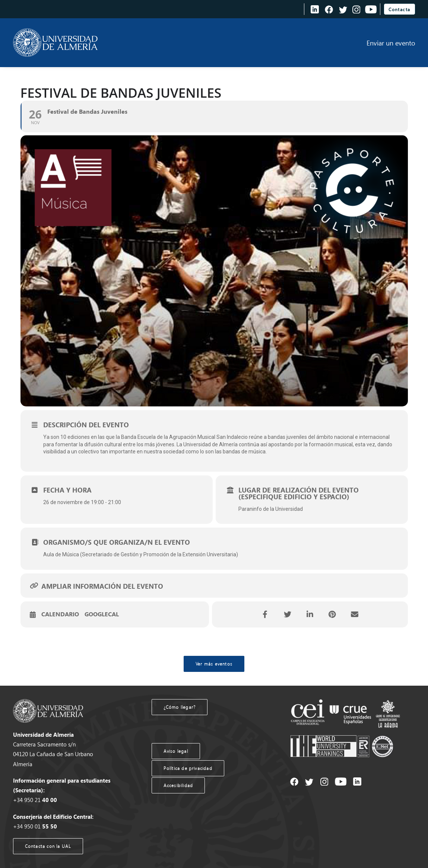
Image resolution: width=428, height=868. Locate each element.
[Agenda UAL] (56, 43)
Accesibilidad (178, 785)
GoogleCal (102, 614)
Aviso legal (176, 751)
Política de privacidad (188, 768)
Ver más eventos (214, 664)
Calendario (60, 614)
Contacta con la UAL (48, 846)
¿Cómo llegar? (180, 707)
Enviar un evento (391, 43)
